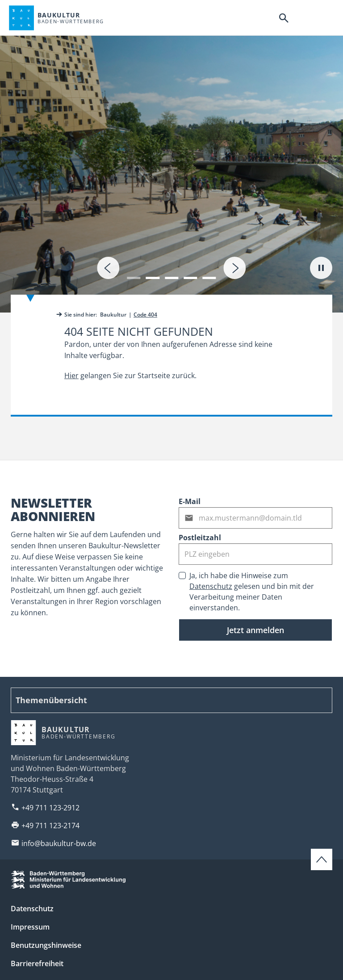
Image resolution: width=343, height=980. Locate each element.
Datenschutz (211, 586)
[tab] (171, 156)
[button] (134, 272)
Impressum (30, 927)
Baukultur (113, 315)
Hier (71, 375)
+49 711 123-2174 (50, 826)
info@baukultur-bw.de (59, 843)
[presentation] (108, 268)
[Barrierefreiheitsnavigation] (304, 18)
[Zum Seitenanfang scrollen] (322, 859)
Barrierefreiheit (37, 963)
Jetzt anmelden (255, 630)
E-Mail (190, 501)
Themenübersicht (51, 700)
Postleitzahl (200, 538)
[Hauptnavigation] (325, 18)
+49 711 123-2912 (50, 808)
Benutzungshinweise (46, 945)
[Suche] (284, 18)
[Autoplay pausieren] (321, 268)
